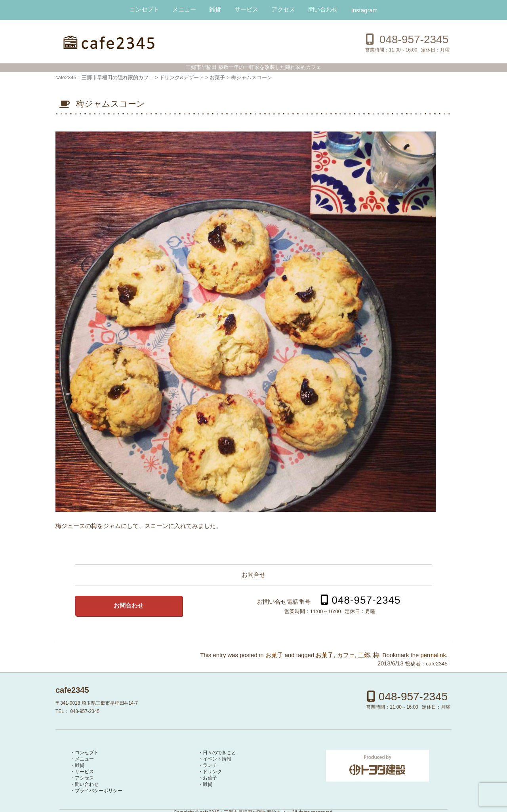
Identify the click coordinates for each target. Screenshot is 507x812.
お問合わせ (129, 606)
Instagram (365, 10)
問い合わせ (323, 9)
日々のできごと (219, 753)
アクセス (283, 9)
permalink (433, 655)
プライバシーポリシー (99, 791)
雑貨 (215, 9)
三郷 (364, 655)
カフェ (346, 655)
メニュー (184, 9)
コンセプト (144, 9)
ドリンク (212, 772)
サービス (246, 9)
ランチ (210, 765)
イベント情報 (217, 759)
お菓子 (274, 655)
